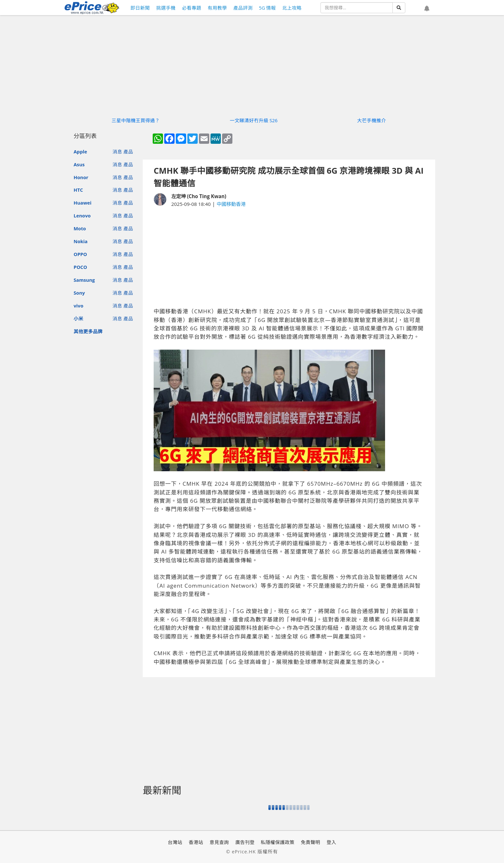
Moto (80, 228)
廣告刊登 (245, 842)
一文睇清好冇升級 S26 (254, 120)
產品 (128, 151)
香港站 (196, 842)
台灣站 (175, 842)
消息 (117, 151)
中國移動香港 (231, 204)
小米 (78, 318)
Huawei (82, 203)
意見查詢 (219, 842)
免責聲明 (310, 842)
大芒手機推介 (372, 120)
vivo (78, 306)
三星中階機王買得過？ (136, 120)
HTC (78, 190)
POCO (80, 267)
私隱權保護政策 (278, 842)
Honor (81, 177)
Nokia (81, 241)
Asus (79, 164)
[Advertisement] (289, 258)
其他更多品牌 (88, 331)
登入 (331, 842)
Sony (79, 293)
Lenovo (82, 216)
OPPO (80, 254)
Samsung (84, 280)
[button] (427, 9)
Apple (80, 151)
